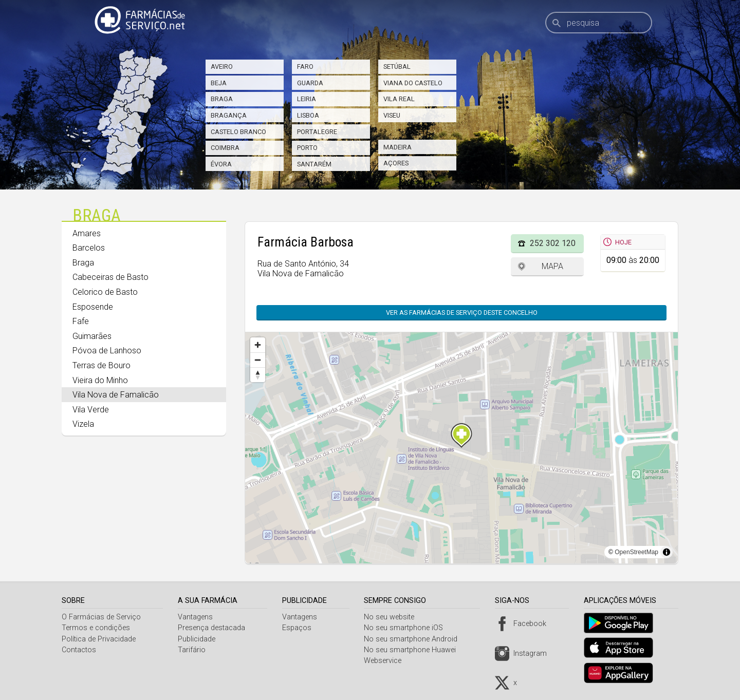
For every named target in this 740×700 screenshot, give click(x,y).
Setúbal (397, 67)
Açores (396, 163)
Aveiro (222, 67)
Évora (221, 164)
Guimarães (92, 336)
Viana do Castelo (413, 83)
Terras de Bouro (101, 365)
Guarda (310, 83)
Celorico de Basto (105, 292)
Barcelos (89, 248)
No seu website (393, 617)
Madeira (397, 147)
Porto (307, 148)
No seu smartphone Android (415, 639)
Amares (87, 233)
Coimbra (225, 148)
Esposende (93, 307)
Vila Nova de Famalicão (116, 395)
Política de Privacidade (99, 639)
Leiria (307, 99)
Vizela (83, 424)
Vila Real (399, 99)
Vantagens (197, 617)
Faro (305, 67)
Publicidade (198, 639)
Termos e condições (96, 628)
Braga (222, 99)
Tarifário (193, 650)
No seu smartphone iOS (408, 628)
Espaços (299, 628)
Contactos (79, 650)
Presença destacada (213, 628)
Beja (219, 83)
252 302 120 (553, 243)
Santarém (314, 164)
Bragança (229, 115)
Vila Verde (91, 410)
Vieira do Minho (100, 380)
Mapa (552, 266)
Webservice (387, 661)
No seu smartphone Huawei (414, 650)
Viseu (392, 115)
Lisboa (308, 115)
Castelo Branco (238, 132)
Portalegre (317, 132)
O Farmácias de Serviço (101, 617)
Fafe (81, 321)
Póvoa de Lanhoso (107, 351)
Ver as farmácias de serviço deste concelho (462, 313)
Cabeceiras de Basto (110, 277)
